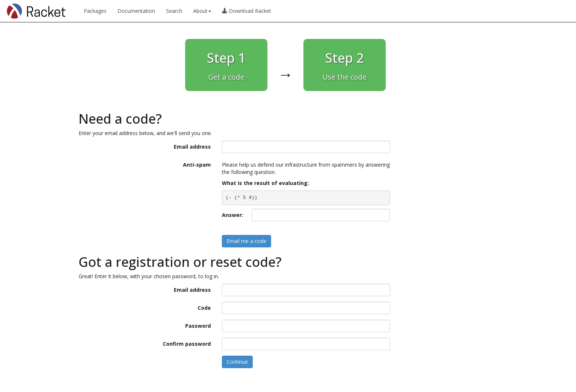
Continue (237, 362)
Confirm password (187, 344)
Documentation (136, 11)
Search (174, 11)
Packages (95, 11)
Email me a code (246, 241)
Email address (192, 147)
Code (204, 308)
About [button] (202, 11)
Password (198, 326)
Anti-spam (197, 165)
